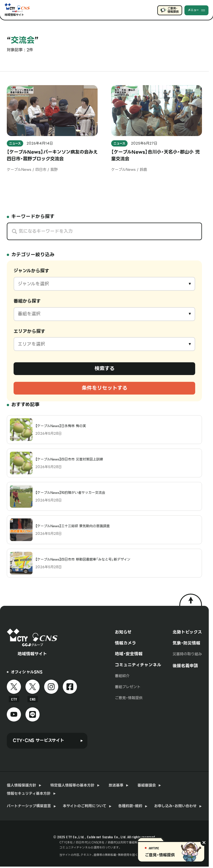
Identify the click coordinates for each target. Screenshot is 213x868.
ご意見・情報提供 (173, 10)
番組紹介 (122, 676)
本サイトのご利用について (85, 806)
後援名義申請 (185, 666)
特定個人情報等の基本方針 (72, 785)
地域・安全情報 (129, 654)
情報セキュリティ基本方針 (29, 794)
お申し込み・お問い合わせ (175, 806)
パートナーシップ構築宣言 (29, 806)
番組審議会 (147, 785)
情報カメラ (125, 643)
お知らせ (123, 632)
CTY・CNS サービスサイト (38, 740)
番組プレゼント (128, 687)
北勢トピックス (187, 632)
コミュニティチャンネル (138, 665)
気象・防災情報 (186, 643)
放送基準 (116, 785)
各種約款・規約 (130, 806)
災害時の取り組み (187, 654)
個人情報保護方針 (21, 785)
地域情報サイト (14, 15)
